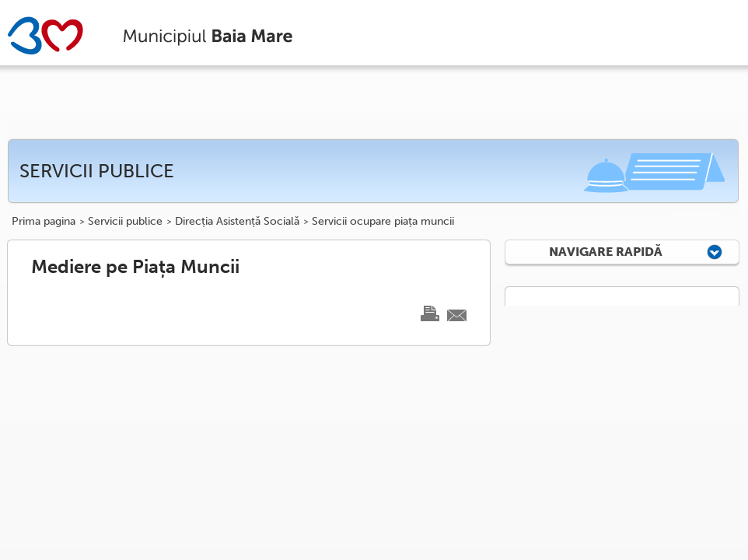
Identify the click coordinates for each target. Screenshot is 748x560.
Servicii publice (125, 222)
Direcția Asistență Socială (237, 222)
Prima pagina (44, 222)
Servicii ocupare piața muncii (383, 222)
